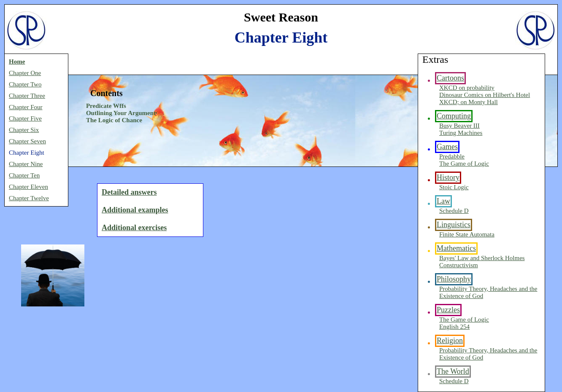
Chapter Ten (24, 175)
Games (447, 147)
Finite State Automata (467, 234)
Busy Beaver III (459, 126)
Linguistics (454, 225)
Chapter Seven (27, 141)
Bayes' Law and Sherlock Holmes (482, 258)
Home (17, 62)
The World (453, 371)
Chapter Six (24, 130)
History (448, 177)
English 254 (454, 327)
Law (443, 201)
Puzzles (448, 310)
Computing (454, 116)
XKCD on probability (467, 88)
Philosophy (454, 279)
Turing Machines (461, 133)
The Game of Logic (464, 164)
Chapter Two (25, 84)
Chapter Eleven (28, 187)
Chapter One (25, 73)
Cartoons (450, 78)
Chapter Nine (26, 164)
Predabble (452, 156)
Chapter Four (26, 107)
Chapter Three (27, 96)
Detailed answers (129, 192)
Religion (450, 341)
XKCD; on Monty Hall (469, 102)
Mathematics (456, 248)
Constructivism (459, 265)
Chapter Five (25, 118)
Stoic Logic (454, 187)
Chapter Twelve (29, 198)
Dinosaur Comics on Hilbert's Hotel (485, 95)
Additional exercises (134, 228)
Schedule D (454, 211)
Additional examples (135, 210)
